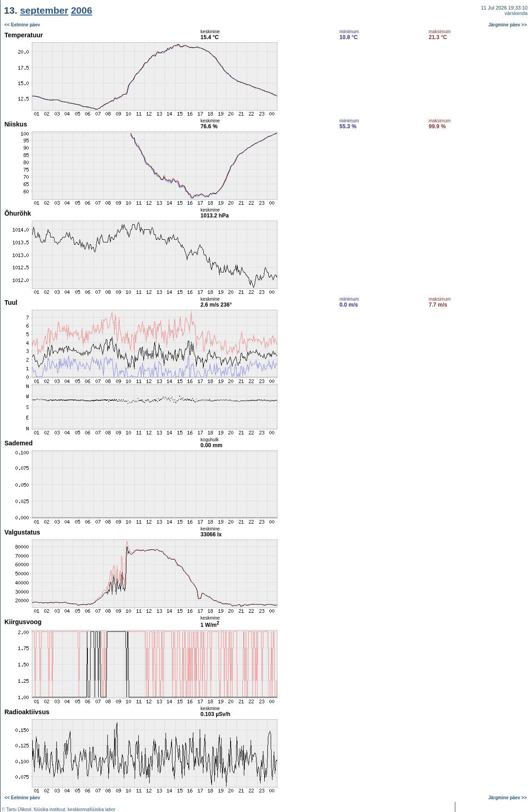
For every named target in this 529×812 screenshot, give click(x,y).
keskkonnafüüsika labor (92, 809)
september (44, 10)
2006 (82, 10)
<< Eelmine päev (22, 25)
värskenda (516, 13)
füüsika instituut (49, 809)
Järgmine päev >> (508, 25)
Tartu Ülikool (19, 809)
